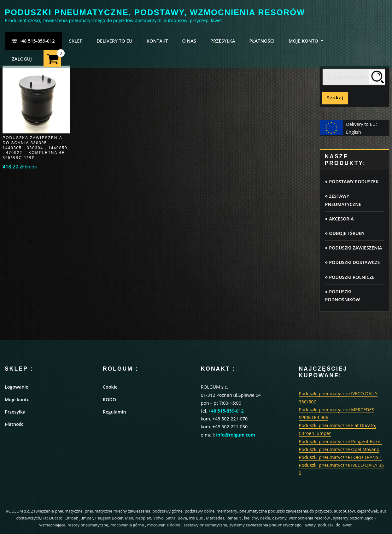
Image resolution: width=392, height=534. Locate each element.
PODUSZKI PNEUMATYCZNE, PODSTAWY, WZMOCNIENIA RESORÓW (155, 12)
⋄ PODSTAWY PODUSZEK (352, 182)
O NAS (189, 41)
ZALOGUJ (22, 59)
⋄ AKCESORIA (339, 219)
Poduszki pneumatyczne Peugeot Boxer (340, 441)
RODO (109, 399)
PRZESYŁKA (223, 41)
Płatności (15, 424)
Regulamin (114, 412)
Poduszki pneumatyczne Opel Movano (339, 449)
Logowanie (17, 387)
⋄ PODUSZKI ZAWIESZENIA (353, 248)
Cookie (110, 387)
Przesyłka (15, 412)
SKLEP (76, 41)
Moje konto (17, 399)
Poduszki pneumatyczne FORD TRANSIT (340, 457)
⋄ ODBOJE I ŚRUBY (345, 233)
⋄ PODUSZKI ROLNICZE (350, 277)
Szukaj (335, 98)
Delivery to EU (114, 41)
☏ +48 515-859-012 (33, 41)
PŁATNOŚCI (262, 41)
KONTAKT (157, 41)
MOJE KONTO (306, 41)
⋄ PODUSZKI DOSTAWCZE (352, 262)
